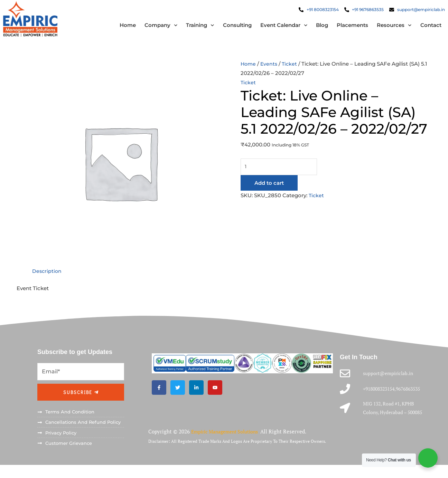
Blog (315, 28)
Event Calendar (277, 28)
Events (270, 70)
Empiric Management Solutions (229, 446)
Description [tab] (47, 277)
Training (193, 28)
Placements (345, 28)
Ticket (291, 70)
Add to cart (269, 190)
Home (120, 28)
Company (154, 28)
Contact (424, 28)
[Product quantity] (281, 173)
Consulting (230, 28)
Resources (387, 28)
